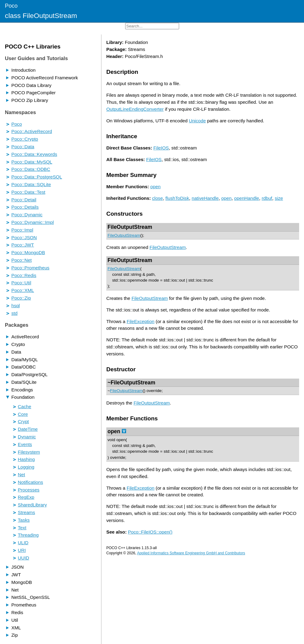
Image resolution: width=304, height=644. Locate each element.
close (157, 198)
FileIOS (161, 148)
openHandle (247, 198)
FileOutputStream (130, 227)
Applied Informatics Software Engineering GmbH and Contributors (191, 553)
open (155, 187)
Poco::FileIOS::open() (150, 532)
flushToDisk (177, 198)
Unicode (197, 121)
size (279, 198)
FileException (141, 321)
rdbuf (267, 198)
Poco (11, 6)
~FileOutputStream (131, 383)
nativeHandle (205, 198)
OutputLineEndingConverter (135, 109)
